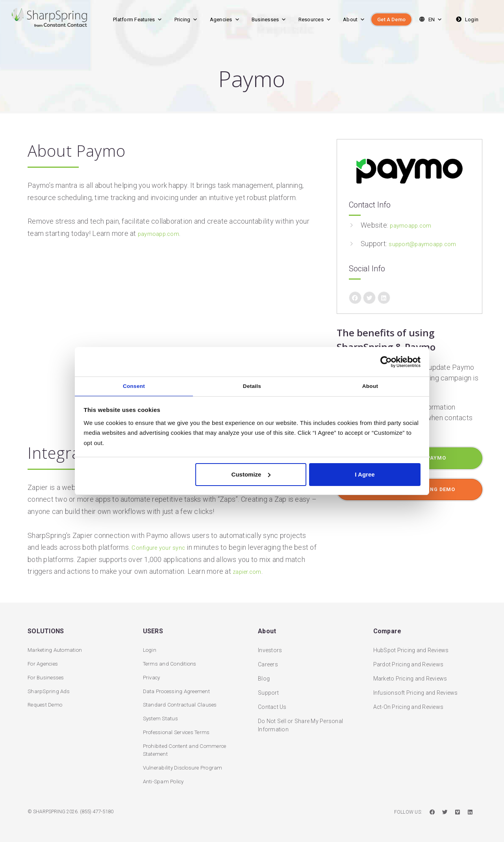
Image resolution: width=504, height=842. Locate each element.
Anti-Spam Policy (165, 781)
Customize (251, 476)
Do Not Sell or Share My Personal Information (300, 721)
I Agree (365, 476)
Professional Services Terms (180, 731)
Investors (270, 645)
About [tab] (370, 386)
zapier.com (250, 571)
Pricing (186, 19)
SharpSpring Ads (49, 688)
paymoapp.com (162, 233)
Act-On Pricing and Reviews (409, 702)
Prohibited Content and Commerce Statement (187, 749)
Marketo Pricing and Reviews (410, 674)
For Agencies (44, 660)
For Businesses (48, 674)
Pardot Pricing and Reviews (409, 660)
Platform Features (138, 19)
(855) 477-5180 (99, 812)
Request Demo (46, 702)
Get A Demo (391, 19)
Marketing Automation (56, 645)
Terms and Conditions (171, 660)
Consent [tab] (134, 386)
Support (268, 688)
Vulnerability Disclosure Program (185, 767)
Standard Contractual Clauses (182, 702)
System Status (162, 716)
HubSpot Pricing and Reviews (411, 645)
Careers (268, 660)
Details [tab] (252, 386)
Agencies (225, 19)
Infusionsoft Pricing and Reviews (416, 688)
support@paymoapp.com (428, 244)
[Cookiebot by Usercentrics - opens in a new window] (386, 360)
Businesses (269, 19)
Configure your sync (163, 547)
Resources (315, 19)
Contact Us (272, 702)
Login (466, 19)
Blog (264, 674)
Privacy (153, 674)
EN (430, 19)
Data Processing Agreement (179, 688)
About (354, 19)
